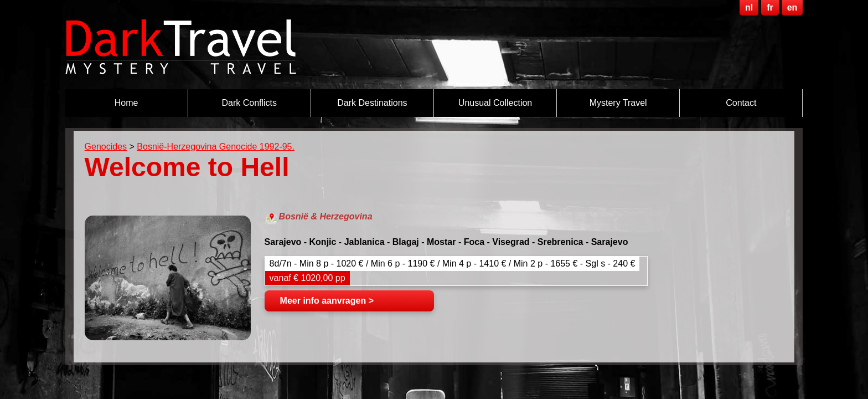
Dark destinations (372, 103)
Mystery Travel (618, 103)
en (792, 7)
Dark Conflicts (249, 103)
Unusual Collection (495, 103)
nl (749, 7)
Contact (741, 103)
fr (770, 7)
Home (126, 103)
